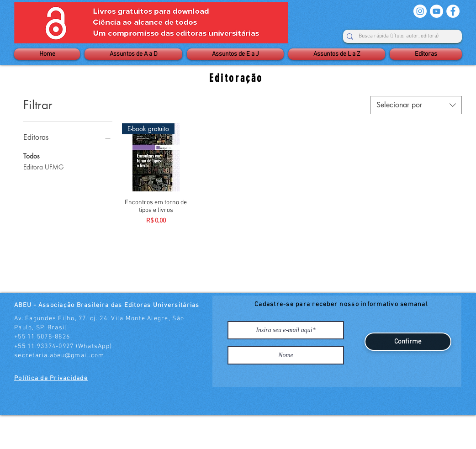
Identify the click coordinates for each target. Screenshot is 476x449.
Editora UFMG (43, 166)
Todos (32, 156)
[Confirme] (408, 342)
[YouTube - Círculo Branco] (436, 11)
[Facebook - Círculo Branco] (453, 11)
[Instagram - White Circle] (420, 11)
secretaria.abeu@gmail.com (59, 356)
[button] (133, 54)
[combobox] (416, 105)
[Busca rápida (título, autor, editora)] (399, 36)
